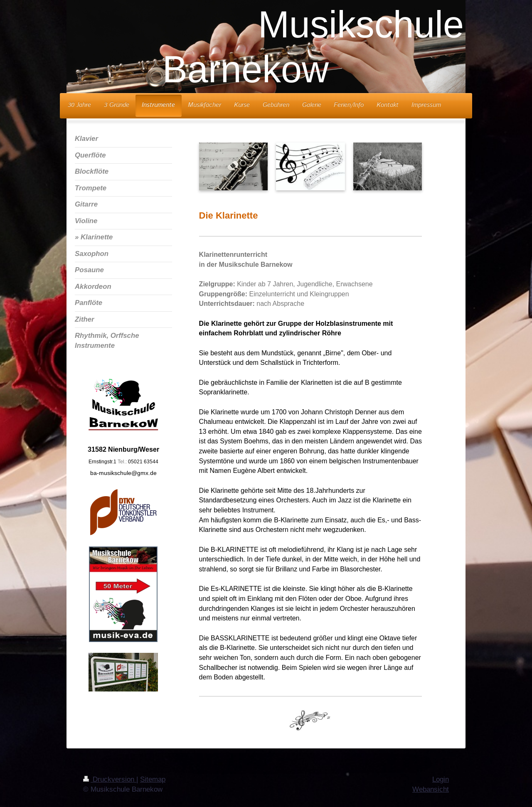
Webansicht (431, 789)
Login (441, 779)
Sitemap (153, 779)
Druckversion (110, 779)
